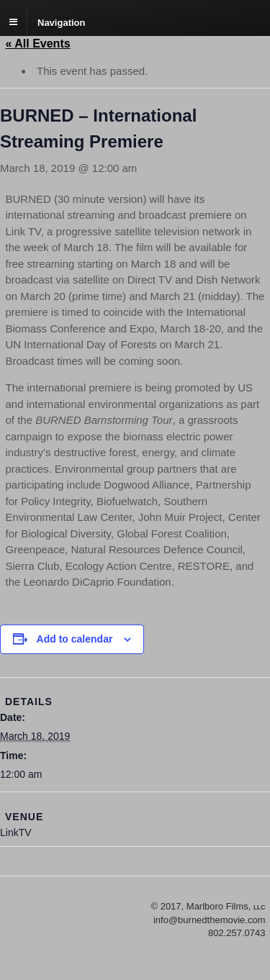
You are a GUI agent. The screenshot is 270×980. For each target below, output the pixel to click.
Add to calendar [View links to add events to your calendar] (75, 639)
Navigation (61, 22)
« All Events (38, 44)
